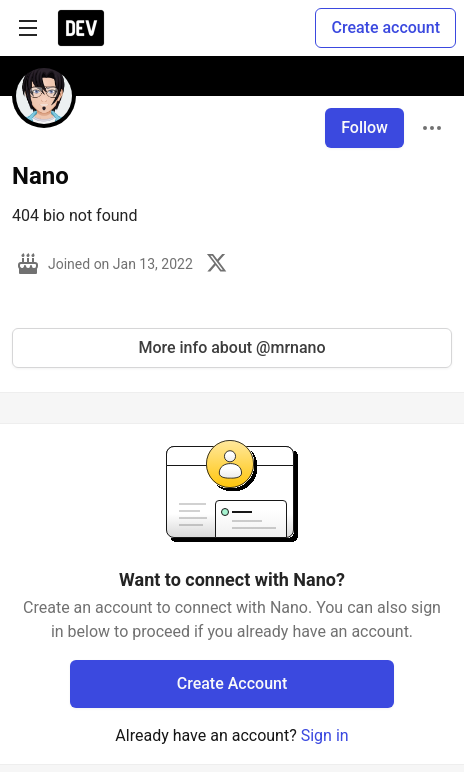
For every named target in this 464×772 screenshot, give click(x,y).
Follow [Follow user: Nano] (364, 127)
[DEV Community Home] (81, 28)
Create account (385, 27)
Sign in (325, 735)
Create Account (232, 683)
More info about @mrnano (231, 347)
